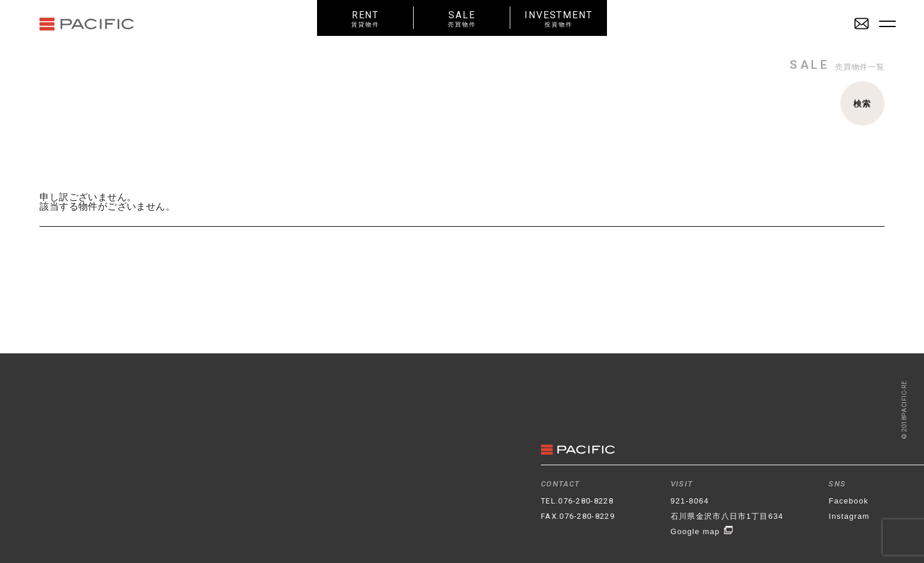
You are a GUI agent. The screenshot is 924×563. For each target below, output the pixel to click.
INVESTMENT (559, 19)
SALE (462, 19)
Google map (702, 531)
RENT (365, 19)
